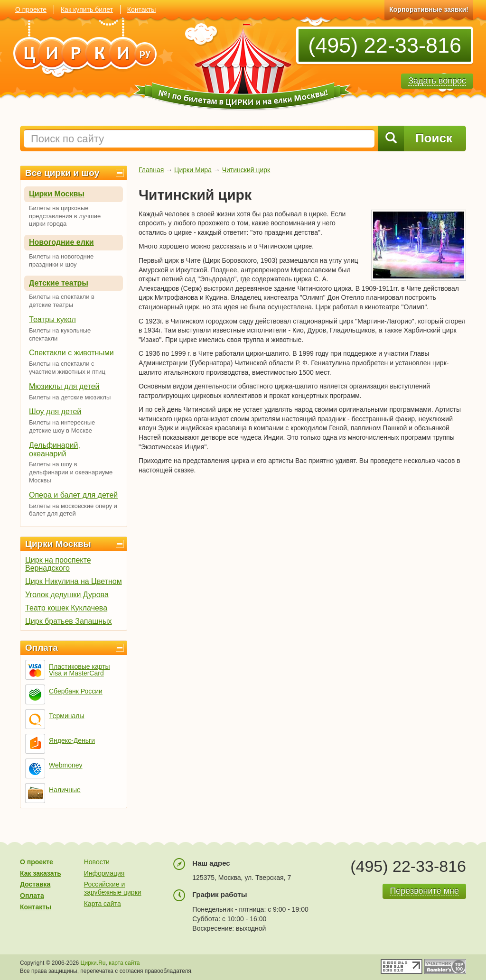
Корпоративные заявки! (429, 9)
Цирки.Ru (93, 963)
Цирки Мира (193, 170)
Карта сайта (103, 904)
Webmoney (66, 765)
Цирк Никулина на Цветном (74, 581)
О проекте (31, 9)
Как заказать (41, 873)
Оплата (42, 648)
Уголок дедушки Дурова (67, 595)
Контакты (141, 9)
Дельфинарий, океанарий (55, 449)
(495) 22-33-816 (385, 45)
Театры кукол (52, 319)
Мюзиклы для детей (64, 386)
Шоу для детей (55, 411)
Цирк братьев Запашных (69, 621)
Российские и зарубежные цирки (113, 888)
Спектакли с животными (71, 353)
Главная (151, 170)
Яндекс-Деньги (72, 740)
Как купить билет (87, 9)
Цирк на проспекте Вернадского (58, 564)
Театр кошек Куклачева (66, 608)
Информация (104, 873)
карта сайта (124, 963)
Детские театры (59, 283)
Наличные (65, 790)
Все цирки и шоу (62, 173)
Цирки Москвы (57, 194)
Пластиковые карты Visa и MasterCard (79, 670)
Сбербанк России (76, 691)
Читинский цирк (246, 170)
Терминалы (67, 716)
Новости (97, 862)
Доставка (35, 884)
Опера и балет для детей (73, 495)
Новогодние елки (61, 242)
